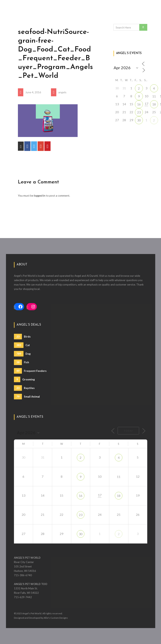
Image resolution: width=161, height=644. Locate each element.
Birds (22, 337)
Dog (22, 354)
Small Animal (27, 397)
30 (139, 120)
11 (154, 96)
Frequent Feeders (30, 371)
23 (139, 112)
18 (154, 104)
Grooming (24, 379)
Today (128, 431)
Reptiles (24, 388)
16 (139, 104)
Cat (22, 345)
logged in (40, 195)
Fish (21, 362)
